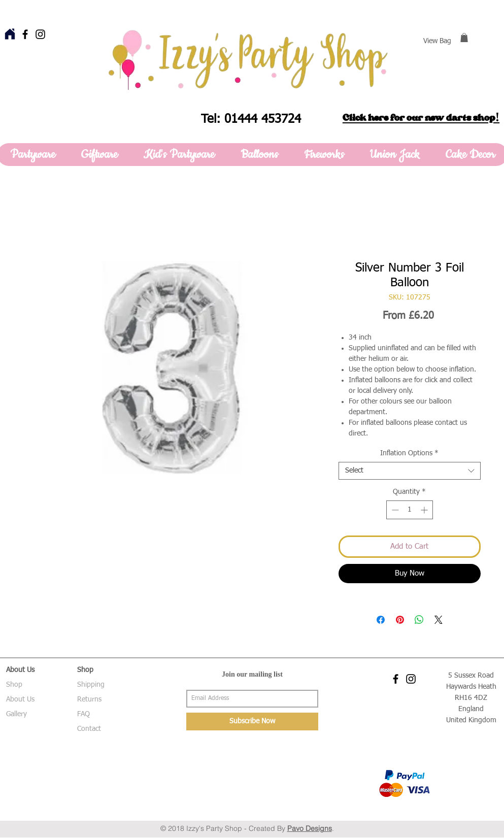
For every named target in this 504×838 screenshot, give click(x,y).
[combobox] (410, 471)
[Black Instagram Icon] (40, 34)
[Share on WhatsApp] (419, 620)
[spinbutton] (410, 510)
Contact (89, 729)
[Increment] (425, 510)
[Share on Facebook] (381, 620)
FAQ (83, 714)
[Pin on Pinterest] (400, 620)
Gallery (16, 714)
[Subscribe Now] (252, 722)
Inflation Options (409, 453)
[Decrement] (394, 510)
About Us (20, 699)
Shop (14, 685)
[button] (464, 38)
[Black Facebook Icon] (25, 34)
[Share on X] (439, 620)
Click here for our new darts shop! (421, 118)
